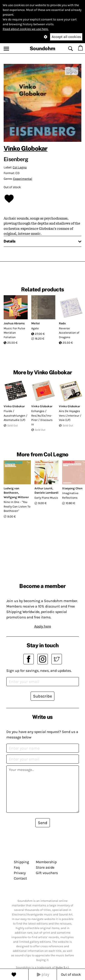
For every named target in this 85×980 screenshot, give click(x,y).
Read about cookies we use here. (26, 29)
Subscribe (42, 696)
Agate (35, 328)
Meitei (36, 323)
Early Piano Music (46, 498)
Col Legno (20, 167)
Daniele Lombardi (46, 493)
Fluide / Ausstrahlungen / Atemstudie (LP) (16, 415)
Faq (17, 867)
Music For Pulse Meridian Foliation (14, 333)
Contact (20, 878)
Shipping (21, 862)
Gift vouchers (47, 873)
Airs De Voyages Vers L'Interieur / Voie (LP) (70, 415)
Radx (62, 323)
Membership (46, 862)
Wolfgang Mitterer (16, 497)
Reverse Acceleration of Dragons (69, 333)
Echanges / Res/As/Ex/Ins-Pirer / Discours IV (42, 418)
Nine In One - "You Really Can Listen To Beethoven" (17, 506)
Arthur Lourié (43, 488)
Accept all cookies (66, 37)
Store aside (45, 867)
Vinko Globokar (25, 148)
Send (43, 823)
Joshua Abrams (14, 323)
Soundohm (42, 48)
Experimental (23, 179)
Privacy (20, 873)
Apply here (43, 626)
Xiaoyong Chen (72, 488)
